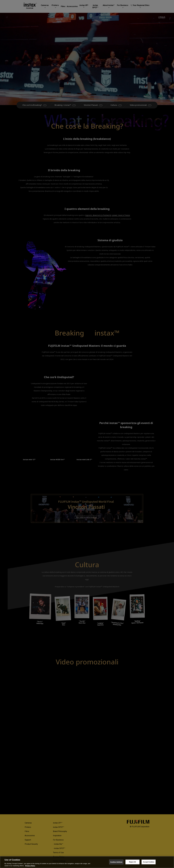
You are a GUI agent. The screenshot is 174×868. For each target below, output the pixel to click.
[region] (87, 862)
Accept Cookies (149, 862)
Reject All (132, 862)
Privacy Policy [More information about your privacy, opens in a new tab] (30, 866)
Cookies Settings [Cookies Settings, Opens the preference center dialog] (116, 862)
